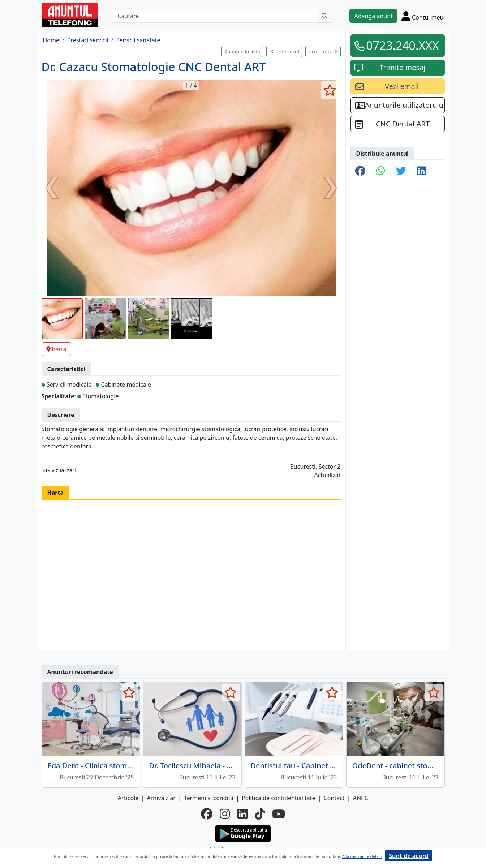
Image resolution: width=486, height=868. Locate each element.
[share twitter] (401, 171)
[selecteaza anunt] (330, 90)
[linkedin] (242, 814)
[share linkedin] (422, 171)
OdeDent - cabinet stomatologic (407, 766)
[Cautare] (215, 16)
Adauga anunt (373, 16)
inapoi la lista (242, 51)
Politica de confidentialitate (279, 798)
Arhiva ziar (161, 798)
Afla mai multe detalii (362, 856)
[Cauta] (324, 16)
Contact (334, 798)
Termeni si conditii (209, 798)
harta (56, 349)
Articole (128, 798)
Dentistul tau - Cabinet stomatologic (313, 766)
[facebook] (207, 814)
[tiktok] (260, 814)
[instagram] (225, 814)
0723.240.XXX (403, 45)
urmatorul (323, 51)
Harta (56, 493)
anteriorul (285, 51)
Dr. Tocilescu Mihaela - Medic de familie (216, 766)
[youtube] (279, 814)
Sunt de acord (408, 856)
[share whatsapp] (381, 171)
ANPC (361, 798)
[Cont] (423, 16)
